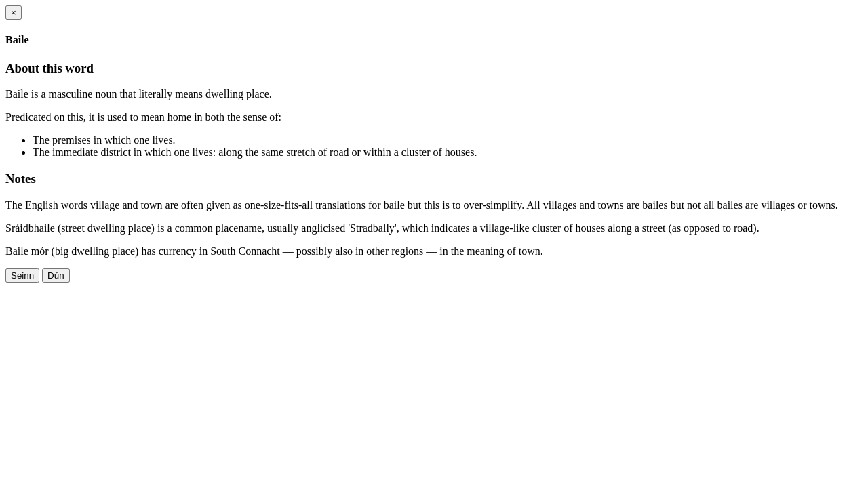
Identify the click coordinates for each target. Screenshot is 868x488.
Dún (56, 276)
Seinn (22, 276)
